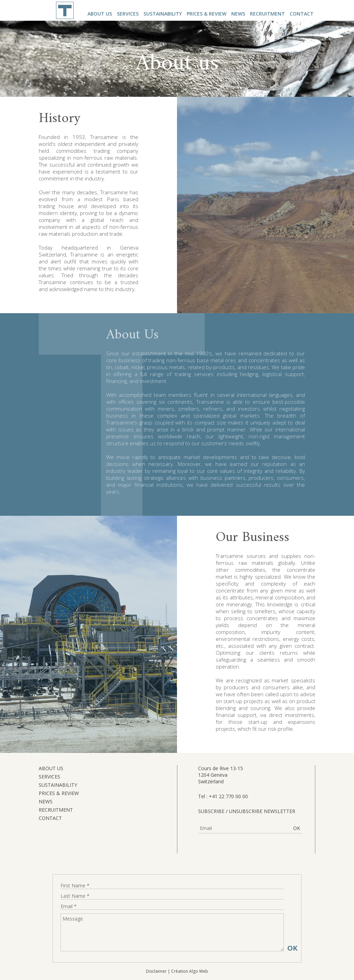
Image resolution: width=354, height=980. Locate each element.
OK (297, 828)
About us (100, 14)
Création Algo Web (190, 971)
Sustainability (163, 14)
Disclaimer (156, 971)
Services (128, 14)
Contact (302, 14)
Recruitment (267, 14)
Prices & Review (207, 14)
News (238, 14)
